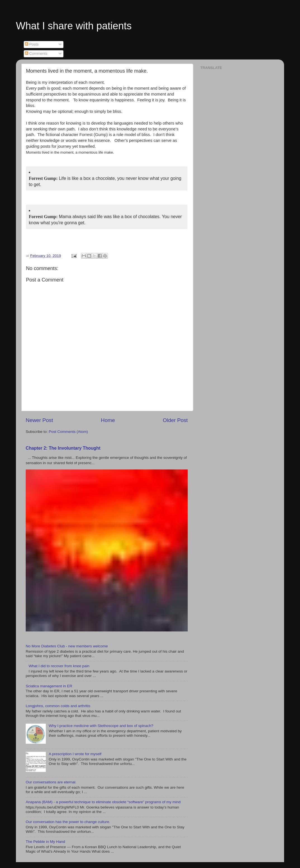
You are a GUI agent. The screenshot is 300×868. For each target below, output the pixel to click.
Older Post (175, 420)
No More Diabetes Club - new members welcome (67, 646)
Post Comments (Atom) (68, 432)
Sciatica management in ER (49, 686)
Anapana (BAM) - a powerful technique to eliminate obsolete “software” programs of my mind (103, 802)
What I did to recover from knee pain (59, 666)
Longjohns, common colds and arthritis (58, 706)
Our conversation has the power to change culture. (68, 822)
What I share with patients (74, 26)
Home (108, 420)
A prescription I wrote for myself (75, 754)
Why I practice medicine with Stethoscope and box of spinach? (101, 726)
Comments (36, 53)
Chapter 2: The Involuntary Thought (63, 448)
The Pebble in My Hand (45, 842)
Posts (32, 44)
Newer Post (39, 420)
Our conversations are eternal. (51, 782)
